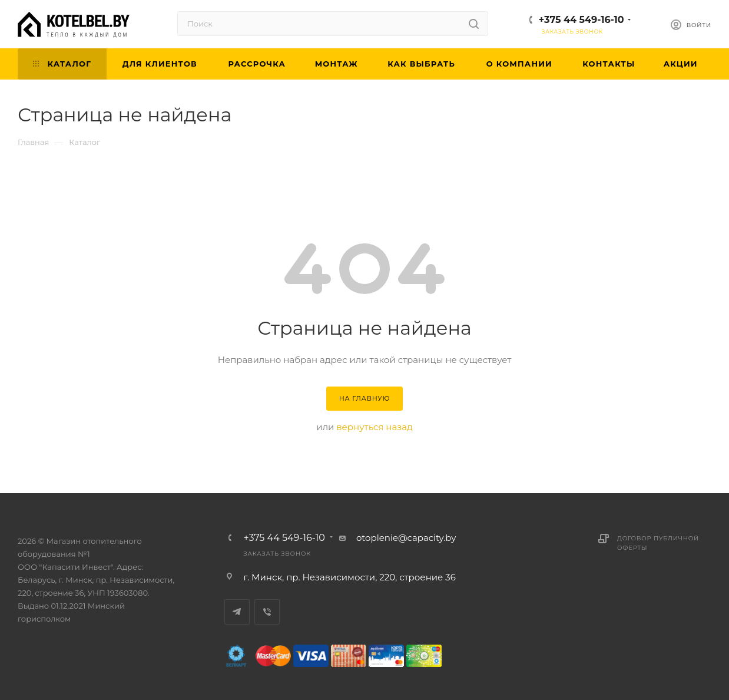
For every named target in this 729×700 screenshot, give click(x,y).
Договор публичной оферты (658, 543)
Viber (267, 612)
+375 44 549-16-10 (581, 20)
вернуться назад (374, 427)
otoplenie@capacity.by (406, 538)
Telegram (237, 612)
